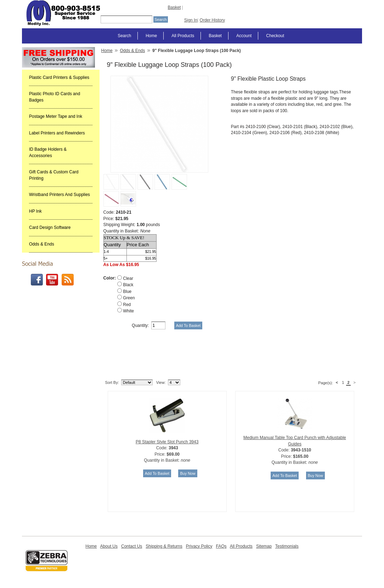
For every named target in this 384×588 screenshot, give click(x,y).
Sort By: (112, 382)
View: (161, 382)
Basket (174, 7)
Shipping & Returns (164, 546)
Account (244, 36)
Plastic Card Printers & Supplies (59, 77)
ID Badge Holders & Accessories (48, 152)
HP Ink (35, 211)
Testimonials (287, 546)
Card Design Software (50, 227)
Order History (212, 20)
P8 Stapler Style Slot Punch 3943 (167, 442)
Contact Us (132, 546)
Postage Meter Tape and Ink (56, 116)
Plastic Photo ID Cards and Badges (55, 97)
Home (151, 36)
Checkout (275, 36)
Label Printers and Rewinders (57, 133)
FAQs (221, 546)
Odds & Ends (42, 244)
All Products (183, 36)
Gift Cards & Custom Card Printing (54, 175)
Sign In (191, 20)
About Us (109, 546)
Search (124, 36)
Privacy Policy (199, 546)
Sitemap (264, 546)
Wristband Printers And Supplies (60, 195)
